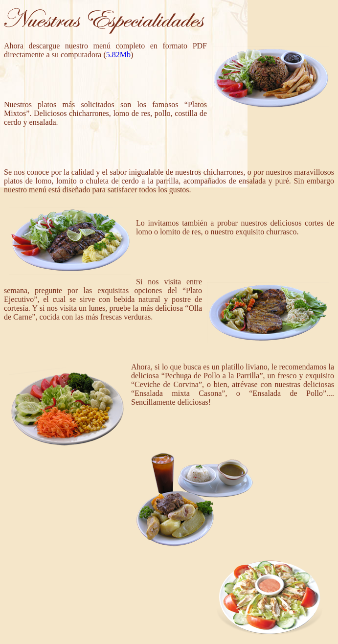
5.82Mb (118, 55)
